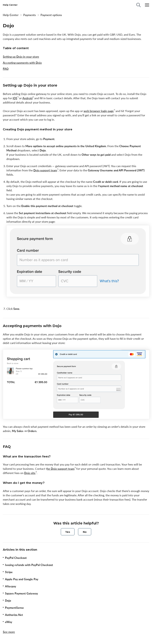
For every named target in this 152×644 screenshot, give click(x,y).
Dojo (8, 601)
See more (9, 632)
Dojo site (30, 473)
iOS (15, 98)
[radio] (68, 532)
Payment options (51, 15)
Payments (30, 15)
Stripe (9, 572)
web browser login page (99, 111)
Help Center (11, 15)
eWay (9, 622)
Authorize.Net (14, 615)
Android (27, 98)
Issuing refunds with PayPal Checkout (29, 565)
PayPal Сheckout (16, 558)
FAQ (6, 69)
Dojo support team (45, 170)
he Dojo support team (61, 469)
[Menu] (147, 5)
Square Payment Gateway (21, 593)
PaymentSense (14, 608)
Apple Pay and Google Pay (22, 579)
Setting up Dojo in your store (21, 57)
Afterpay (10, 586)
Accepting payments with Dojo (22, 63)
